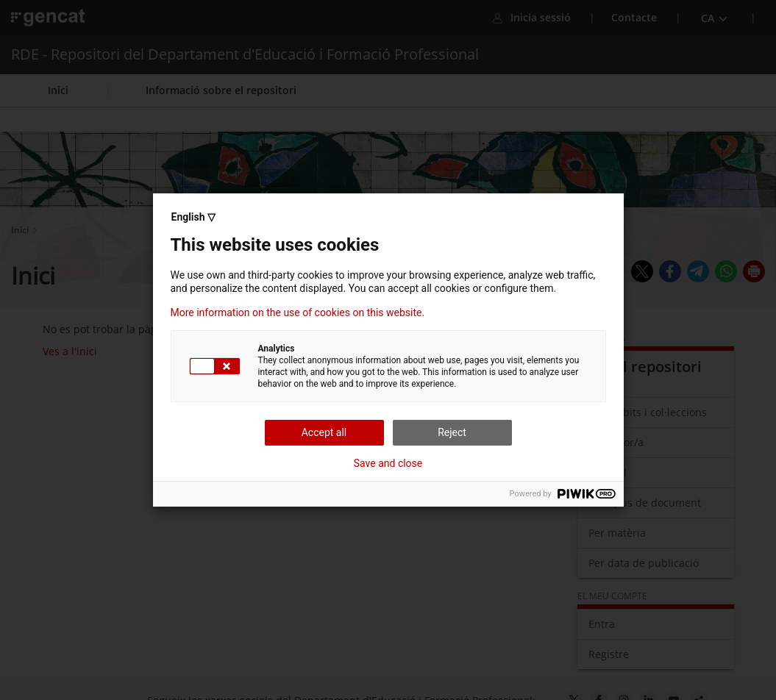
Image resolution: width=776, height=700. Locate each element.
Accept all (324, 432)
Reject (452, 432)
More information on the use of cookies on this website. (298, 312)
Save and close (388, 463)
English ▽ (193, 217)
